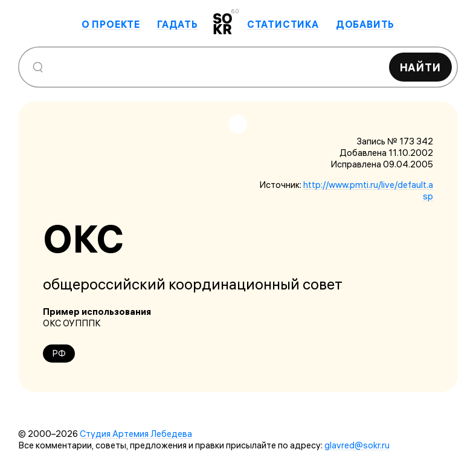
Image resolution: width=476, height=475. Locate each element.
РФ (59, 353)
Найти (421, 67)
